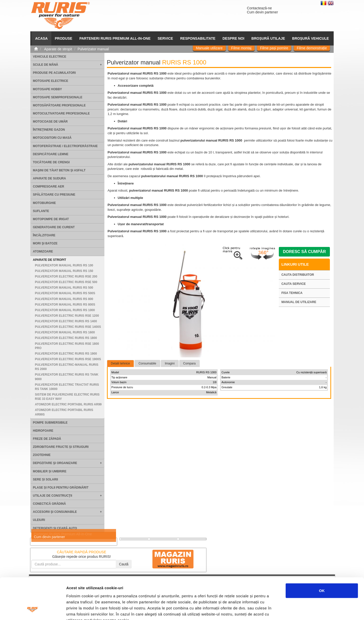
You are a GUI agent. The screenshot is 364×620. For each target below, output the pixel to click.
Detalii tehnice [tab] (120, 363)
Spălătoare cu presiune (54, 195)
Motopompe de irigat (51, 219)
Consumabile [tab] (147, 363)
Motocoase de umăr (50, 122)
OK (322, 554)
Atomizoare (43, 251)
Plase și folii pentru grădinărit (61, 488)
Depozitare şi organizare (55, 463)
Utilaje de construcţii (52, 496)
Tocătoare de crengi (51, 162)
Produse (64, 38)
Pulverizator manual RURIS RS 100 (64, 265)
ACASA (41, 38)
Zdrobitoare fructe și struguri (61, 447)
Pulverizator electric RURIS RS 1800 (66, 338)
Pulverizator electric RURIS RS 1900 (66, 354)
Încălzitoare (44, 235)
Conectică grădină (49, 504)
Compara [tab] (189, 363)
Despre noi (233, 38)
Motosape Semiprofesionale (58, 97)
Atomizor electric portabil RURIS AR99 (68, 404)
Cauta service (293, 284)
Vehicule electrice (50, 57)
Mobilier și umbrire (50, 471)
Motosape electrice (51, 81)
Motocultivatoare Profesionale (61, 113)
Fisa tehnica (292, 293)
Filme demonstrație (312, 48)
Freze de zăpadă (47, 439)
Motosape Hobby (47, 89)
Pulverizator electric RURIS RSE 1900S (68, 359)
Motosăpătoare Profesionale (59, 105)
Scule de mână (45, 65)
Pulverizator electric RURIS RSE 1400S (68, 327)
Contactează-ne (259, 8)
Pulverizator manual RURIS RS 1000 (65, 310)
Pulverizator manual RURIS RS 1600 (65, 332)
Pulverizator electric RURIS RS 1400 (66, 321)
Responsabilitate (198, 38)
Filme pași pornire (274, 48)
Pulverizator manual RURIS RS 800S (65, 305)
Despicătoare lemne (51, 154)
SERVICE (165, 38)
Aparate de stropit (50, 260)
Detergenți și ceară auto (55, 528)
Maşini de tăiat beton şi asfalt (59, 170)
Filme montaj (241, 48)
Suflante (41, 211)
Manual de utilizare (299, 302)
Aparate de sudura (49, 178)
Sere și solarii (45, 479)
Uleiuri (39, 520)
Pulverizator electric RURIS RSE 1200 (67, 316)
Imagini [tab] (170, 363)
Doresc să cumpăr (304, 252)
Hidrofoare (43, 431)
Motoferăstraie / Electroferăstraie (65, 146)
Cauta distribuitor (298, 275)
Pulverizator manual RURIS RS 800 (64, 299)
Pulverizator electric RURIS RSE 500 (66, 282)
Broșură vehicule (311, 38)
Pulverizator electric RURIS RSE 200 (66, 277)
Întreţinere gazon (49, 130)
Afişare (253, 610)
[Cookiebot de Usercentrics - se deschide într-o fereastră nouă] (33, 610)
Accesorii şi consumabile (55, 512)
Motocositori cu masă (52, 138)
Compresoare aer (49, 187)
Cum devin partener (263, 12)
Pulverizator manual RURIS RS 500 (64, 288)
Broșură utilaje (268, 38)
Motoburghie (44, 203)
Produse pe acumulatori (54, 73)
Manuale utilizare (209, 48)
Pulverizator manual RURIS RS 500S (65, 293)
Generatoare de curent (54, 227)
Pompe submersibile (50, 423)
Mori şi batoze (45, 243)
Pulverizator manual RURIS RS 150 (64, 271)
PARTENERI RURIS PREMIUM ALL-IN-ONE (115, 38)
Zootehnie (42, 455)
